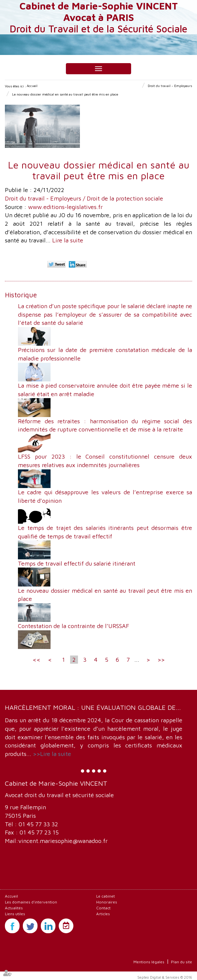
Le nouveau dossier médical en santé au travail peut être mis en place (65, 94)
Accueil (32, 86)
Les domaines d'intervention (31, 902)
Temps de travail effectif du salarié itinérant (77, 563)
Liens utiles (15, 914)
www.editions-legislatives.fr (65, 207)
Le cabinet (106, 896)
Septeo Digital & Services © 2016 (165, 977)
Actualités (14, 908)
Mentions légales (149, 962)
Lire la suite (68, 240)
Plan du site (182, 962)
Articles (103, 914)
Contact (103, 908)
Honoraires (107, 902)
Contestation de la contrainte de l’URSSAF (74, 626)
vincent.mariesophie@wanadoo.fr (63, 841)
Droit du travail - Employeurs (170, 86)
